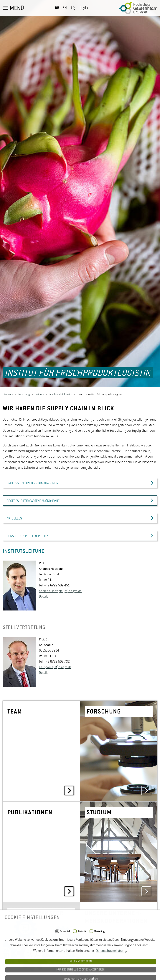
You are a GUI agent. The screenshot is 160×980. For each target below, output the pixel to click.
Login (84, 8)
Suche (73, 8)
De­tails (44, 578)
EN (65, 8)
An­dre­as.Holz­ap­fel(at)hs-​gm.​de (60, 573)
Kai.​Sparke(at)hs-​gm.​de (55, 649)
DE (57, 8)
